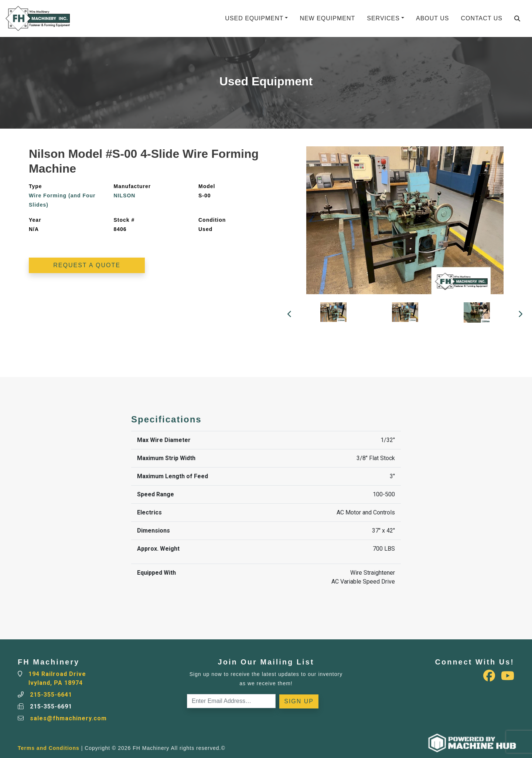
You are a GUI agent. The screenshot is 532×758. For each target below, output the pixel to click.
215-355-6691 (51, 706)
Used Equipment (254, 18)
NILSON (125, 196)
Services (383, 18)
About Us (433, 18)
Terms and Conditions (49, 748)
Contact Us (482, 18)
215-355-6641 (51, 695)
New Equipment (327, 18)
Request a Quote (87, 265)
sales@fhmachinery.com (68, 718)
